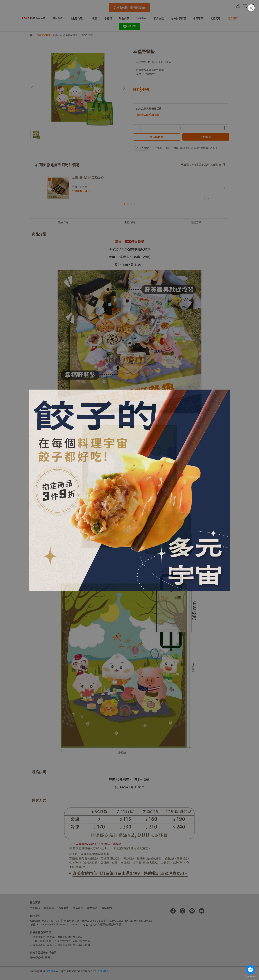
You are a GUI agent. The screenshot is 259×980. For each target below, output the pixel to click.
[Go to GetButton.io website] (250, 976)
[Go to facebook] (250, 970)
